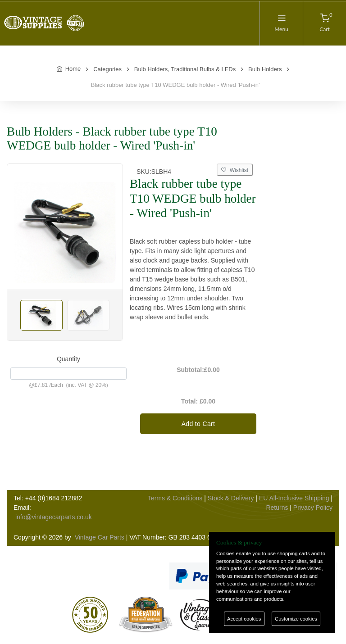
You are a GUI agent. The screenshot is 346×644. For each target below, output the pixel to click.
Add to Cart (198, 424)
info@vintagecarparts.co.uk (54, 517)
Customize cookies (296, 619)
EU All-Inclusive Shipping (294, 498)
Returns (277, 508)
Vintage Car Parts (100, 537)
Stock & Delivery (231, 498)
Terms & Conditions (175, 498)
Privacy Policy (313, 508)
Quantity (68, 359)
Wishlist (235, 170)
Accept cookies (244, 619)
